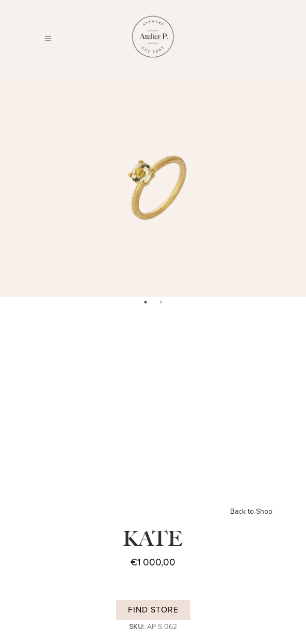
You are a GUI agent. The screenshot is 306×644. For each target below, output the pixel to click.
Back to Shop (251, 511)
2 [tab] (161, 302)
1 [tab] (146, 302)
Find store (153, 610)
